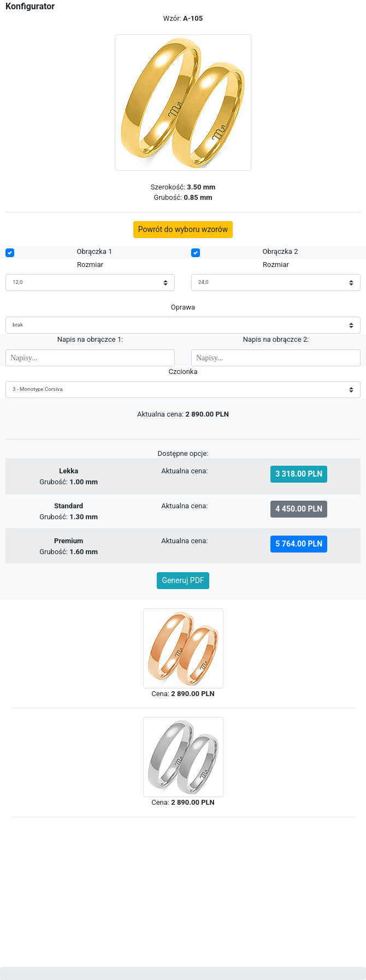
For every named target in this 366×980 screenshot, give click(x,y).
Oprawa (183, 307)
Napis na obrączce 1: (90, 339)
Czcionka (183, 372)
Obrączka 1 (95, 251)
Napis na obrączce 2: (276, 339)
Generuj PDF (183, 580)
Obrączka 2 (281, 251)
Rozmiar (90, 265)
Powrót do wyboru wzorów (183, 229)
